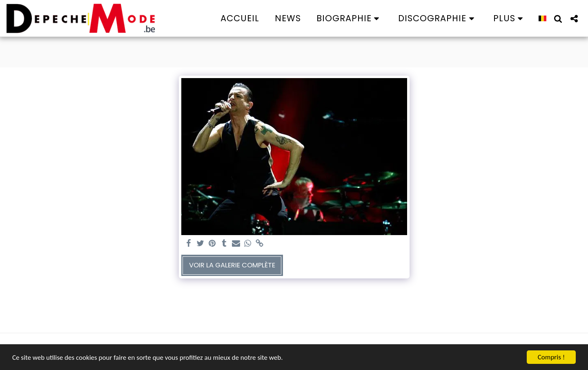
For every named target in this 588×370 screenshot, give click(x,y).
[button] (350, 18)
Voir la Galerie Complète (232, 265)
